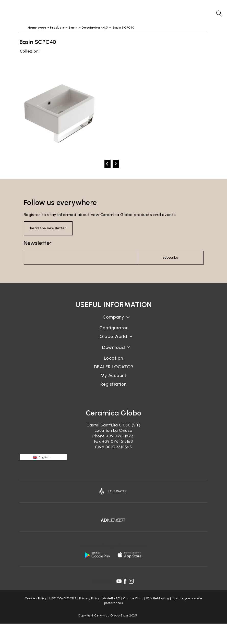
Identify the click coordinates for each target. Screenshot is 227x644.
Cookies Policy (36, 598)
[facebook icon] (125, 581)
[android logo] (97, 555)
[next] (116, 164)
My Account (113, 375)
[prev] (107, 164)
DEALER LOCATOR (114, 367)
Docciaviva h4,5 (95, 28)
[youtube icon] (119, 581)
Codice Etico (133, 598)
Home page (37, 28)
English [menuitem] (44, 457)
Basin (73, 28)
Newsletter (38, 243)
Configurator (113, 328)
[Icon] (114, 491)
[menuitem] (43, 457)
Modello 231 (111, 598)
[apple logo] (130, 555)
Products (57, 28)
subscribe (171, 257)
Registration (114, 384)
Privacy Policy (89, 598)
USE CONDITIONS (63, 598)
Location (114, 358)
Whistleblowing (158, 598)
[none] (43, 457)
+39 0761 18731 (120, 436)
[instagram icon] (131, 581)
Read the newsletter (48, 228)
